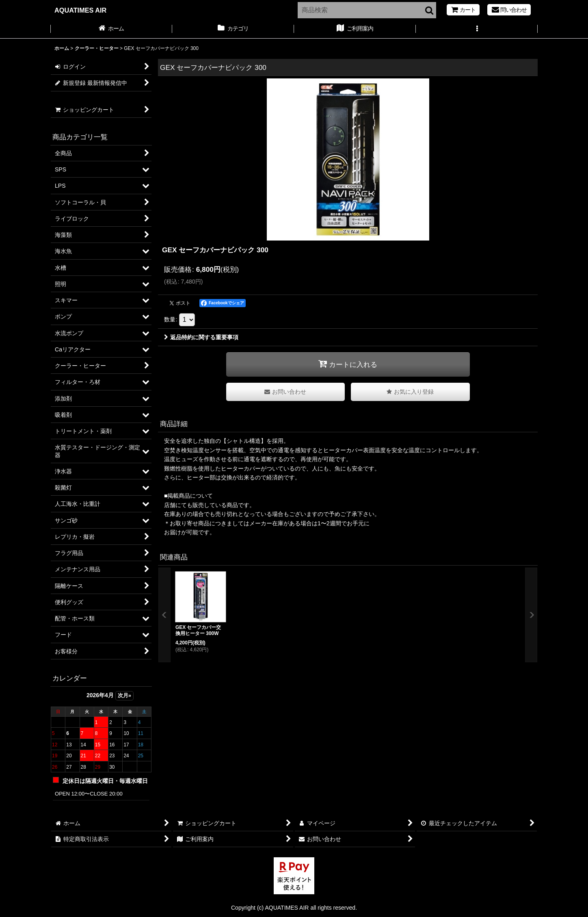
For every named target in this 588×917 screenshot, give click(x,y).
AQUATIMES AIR (80, 10)
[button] (477, 29)
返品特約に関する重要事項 (201, 337)
